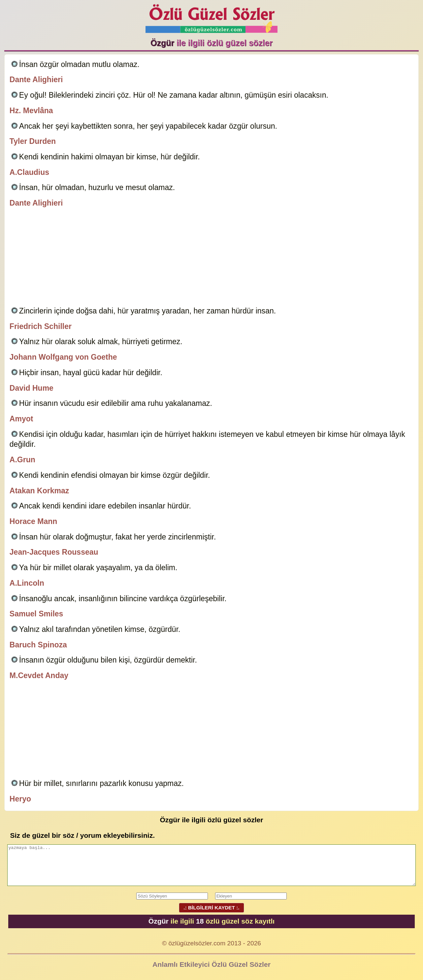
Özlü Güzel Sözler (211, 17)
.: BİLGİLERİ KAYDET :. (211, 908)
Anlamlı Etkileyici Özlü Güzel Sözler (211, 964)
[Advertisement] (211, 258)
